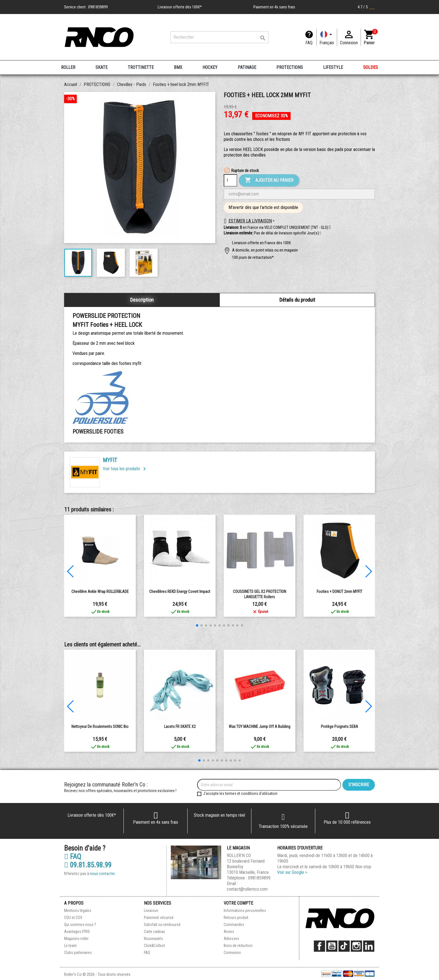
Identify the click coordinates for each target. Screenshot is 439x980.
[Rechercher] (219, 37)
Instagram (356, 946)
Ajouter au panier (269, 180)
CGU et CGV (73, 918)
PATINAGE (247, 67)
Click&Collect (154, 946)
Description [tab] (142, 300)
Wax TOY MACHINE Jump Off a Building (260, 727)
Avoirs (229, 932)
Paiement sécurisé (159, 918)
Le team (70, 946)
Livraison (151, 911)
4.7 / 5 (366, 7)
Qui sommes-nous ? (80, 925)
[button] (320, 233)
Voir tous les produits (125, 469)
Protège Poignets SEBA (339, 727)
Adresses (231, 939)
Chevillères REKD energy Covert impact (180, 592)
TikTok (344, 946)
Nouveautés (153, 939)
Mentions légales (78, 911)
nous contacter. (103, 874)
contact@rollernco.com (247, 889)
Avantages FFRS (77, 932)
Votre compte (238, 903)
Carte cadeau (154, 932)
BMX (178, 67)
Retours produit (236, 918)
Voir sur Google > (292, 872)
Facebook (319, 946)
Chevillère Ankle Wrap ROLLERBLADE (100, 592)
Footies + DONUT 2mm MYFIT (339, 592)
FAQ (309, 43)
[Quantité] (230, 180)
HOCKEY (210, 67)
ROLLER (68, 67)
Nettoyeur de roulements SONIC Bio (100, 727)
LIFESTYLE (333, 67)
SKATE (101, 67)
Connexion (232, 953)
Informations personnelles (245, 911)
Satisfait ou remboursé (162, 925)
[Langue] (327, 37)
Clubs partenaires (78, 953)
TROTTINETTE (141, 67)
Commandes (234, 925)
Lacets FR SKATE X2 (180, 727)
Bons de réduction (238, 946)
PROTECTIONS (290, 67)
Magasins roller (76, 939)
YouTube (332, 946)
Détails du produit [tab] (297, 300)
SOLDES (371, 67)
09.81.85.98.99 (88, 865)
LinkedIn (369, 946)
